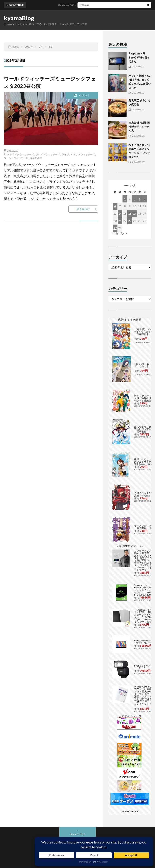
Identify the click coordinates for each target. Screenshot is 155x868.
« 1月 (116, 233)
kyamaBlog (19, 18)
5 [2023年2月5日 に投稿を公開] (145, 199)
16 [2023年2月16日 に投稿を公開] (130, 214)
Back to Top (78, 834)
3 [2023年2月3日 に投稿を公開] (135, 199)
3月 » (124, 233)
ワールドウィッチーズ (16, 158)
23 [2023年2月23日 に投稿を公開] (130, 221)
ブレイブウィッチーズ (48, 154)
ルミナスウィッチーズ (83, 154)
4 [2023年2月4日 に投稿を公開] (140, 199)
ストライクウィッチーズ (21, 154)
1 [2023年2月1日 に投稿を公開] (125, 199)
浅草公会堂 (36, 158)
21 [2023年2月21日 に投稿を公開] (120, 221)
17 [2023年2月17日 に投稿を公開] (135, 214)
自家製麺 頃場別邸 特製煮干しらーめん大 (139, 127)
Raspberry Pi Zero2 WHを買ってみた (85, 5)
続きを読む (83, 209)
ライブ (65, 154)
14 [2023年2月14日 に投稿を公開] (120, 214)
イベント (84, 95)
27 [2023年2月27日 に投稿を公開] (115, 228)
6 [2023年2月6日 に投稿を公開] (115, 206)
